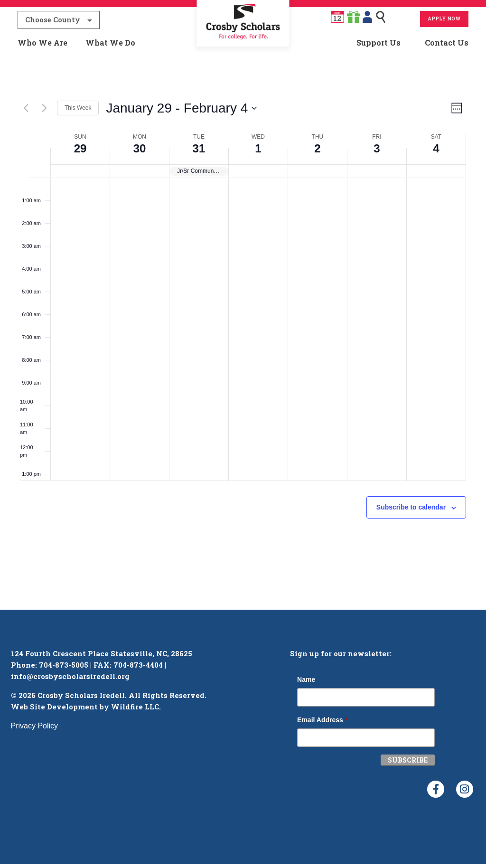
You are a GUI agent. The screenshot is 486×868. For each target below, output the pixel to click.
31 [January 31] (199, 152)
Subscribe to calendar (411, 511)
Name (306, 683)
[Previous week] (26, 112)
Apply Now (444, 22)
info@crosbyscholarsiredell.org (70, 680)
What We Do (110, 46)
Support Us (379, 46)
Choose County (53, 23)
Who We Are (42, 46)
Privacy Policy (35, 730)
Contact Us (447, 46)
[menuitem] (243, 46)
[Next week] (44, 112)
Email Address (322, 724)
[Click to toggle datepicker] (181, 112)
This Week (78, 112)
